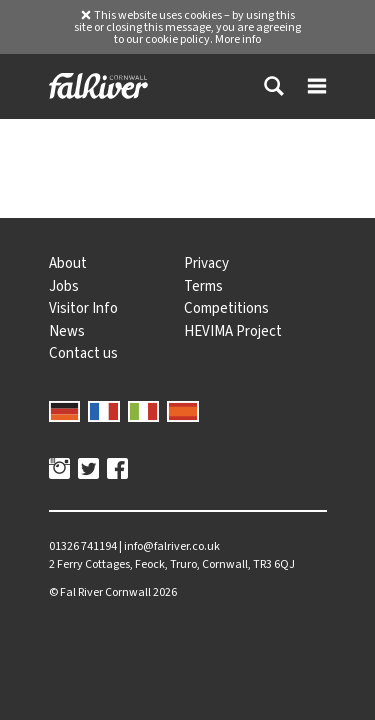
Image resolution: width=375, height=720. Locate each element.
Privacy (206, 263)
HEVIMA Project (233, 331)
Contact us (83, 353)
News (67, 331)
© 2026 (113, 592)
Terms (203, 286)
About (68, 263)
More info (238, 39)
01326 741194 (83, 546)
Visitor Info (83, 308)
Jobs (64, 286)
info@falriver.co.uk (172, 546)
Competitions (226, 308)
